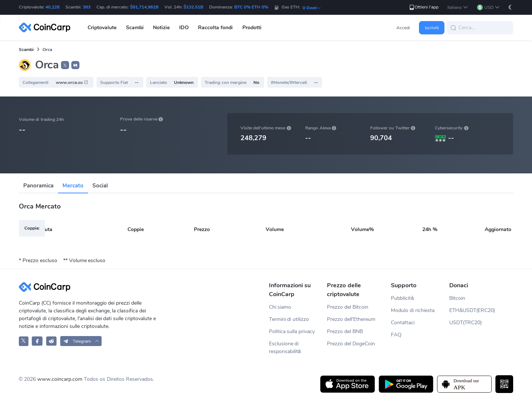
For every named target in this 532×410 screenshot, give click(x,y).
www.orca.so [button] (72, 82)
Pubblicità (402, 298)
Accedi (403, 28)
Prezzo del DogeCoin (351, 344)
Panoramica (38, 186)
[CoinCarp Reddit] (52, 341)
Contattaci (403, 323)
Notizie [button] (161, 28)
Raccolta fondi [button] (215, 28)
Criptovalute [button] (102, 28)
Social (100, 186)
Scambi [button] (135, 28)
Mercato (73, 186)
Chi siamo (280, 307)
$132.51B (193, 7)
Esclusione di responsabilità (285, 348)
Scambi (26, 50)
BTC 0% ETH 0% (251, 7)
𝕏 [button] (65, 65)
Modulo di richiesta (413, 310)
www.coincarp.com (60, 379)
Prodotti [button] (252, 28)
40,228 (52, 7)
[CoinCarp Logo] (47, 28)
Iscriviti (432, 28)
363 (87, 7)
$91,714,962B (144, 7)
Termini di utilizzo (289, 319)
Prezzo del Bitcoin (348, 307)
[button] (458, 8)
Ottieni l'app (424, 7)
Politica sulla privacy (292, 331)
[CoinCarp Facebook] (37, 341)
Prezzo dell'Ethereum (351, 319)
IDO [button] (184, 28)
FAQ (396, 335)
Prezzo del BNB (345, 331)
